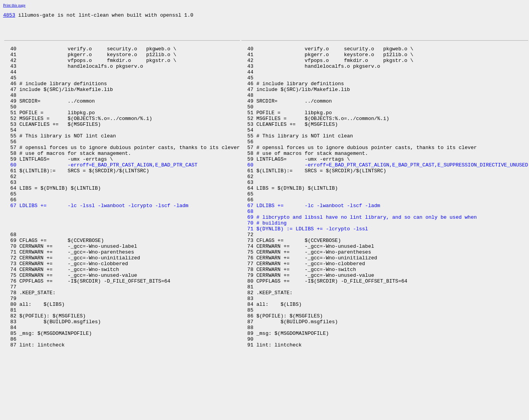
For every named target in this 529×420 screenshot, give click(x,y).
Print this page (14, 5)
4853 (9, 16)
